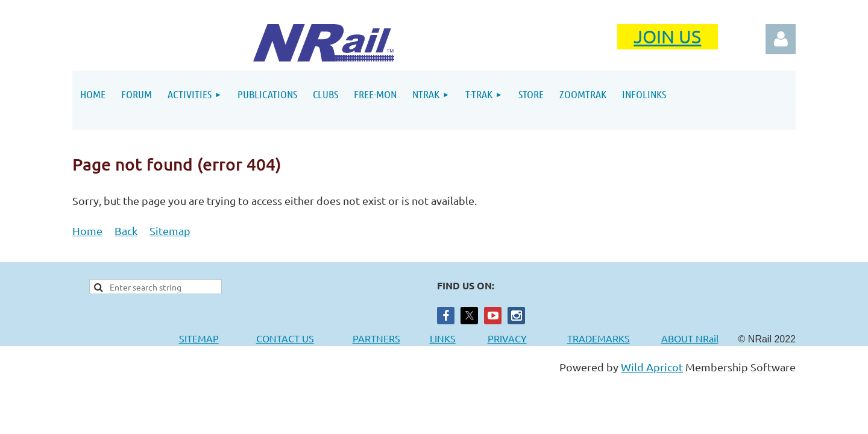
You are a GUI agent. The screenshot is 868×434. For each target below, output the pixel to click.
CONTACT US (285, 338)
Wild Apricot (652, 367)
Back (126, 231)
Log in (781, 39)
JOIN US (667, 36)
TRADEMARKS (605, 338)
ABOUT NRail (690, 338)
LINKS (443, 338)
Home (87, 231)
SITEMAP (199, 338)
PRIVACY (507, 338)
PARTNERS (391, 338)
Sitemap (170, 231)
